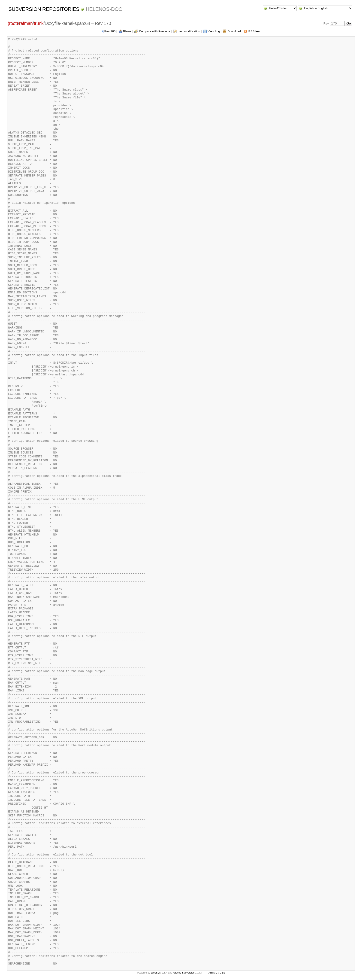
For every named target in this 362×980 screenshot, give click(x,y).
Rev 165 (110, 31)
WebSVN (156, 973)
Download (234, 31)
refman (26, 23)
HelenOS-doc (104, 9)
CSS (222, 973)
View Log (214, 31)
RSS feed (255, 31)
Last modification (189, 31)
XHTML (213, 973)
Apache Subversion (184, 973)
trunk (39, 23)
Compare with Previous (154, 31)
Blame (127, 31)
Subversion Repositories (44, 9)
